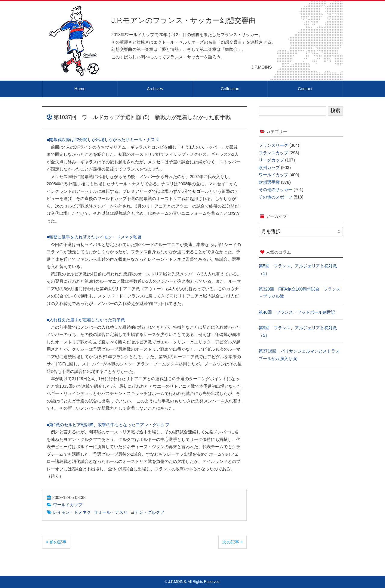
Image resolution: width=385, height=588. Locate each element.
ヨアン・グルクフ (147, 512)
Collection (230, 89)
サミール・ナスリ (111, 512)
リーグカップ (271, 160)
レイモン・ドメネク (72, 512)
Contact (305, 89)
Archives (155, 89)
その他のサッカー (276, 189)
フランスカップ (273, 153)
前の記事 (56, 542)
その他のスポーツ (276, 197)
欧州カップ (269, 168)
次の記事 (233, 542)
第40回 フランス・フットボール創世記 (297, 312)
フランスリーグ (273, 145)
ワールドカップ (68, 505)
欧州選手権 (269, 182)
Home (80, 89)
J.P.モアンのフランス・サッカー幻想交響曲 (184, 20)
